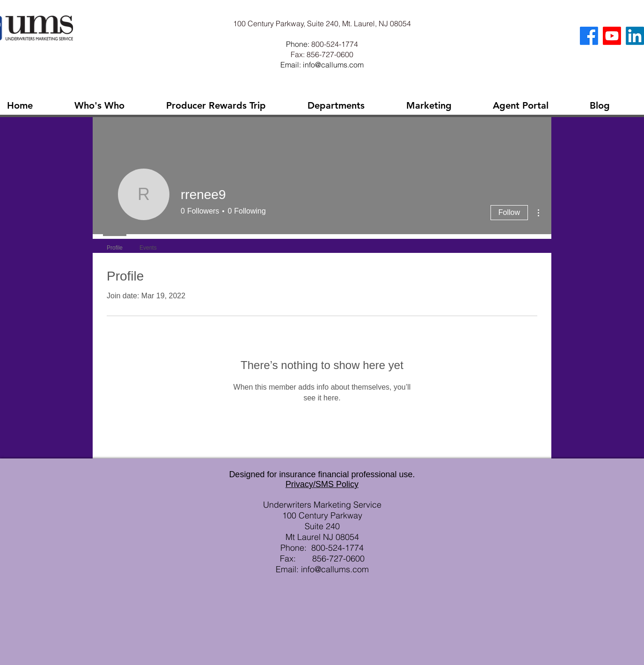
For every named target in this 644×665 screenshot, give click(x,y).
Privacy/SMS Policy (322, 484)
